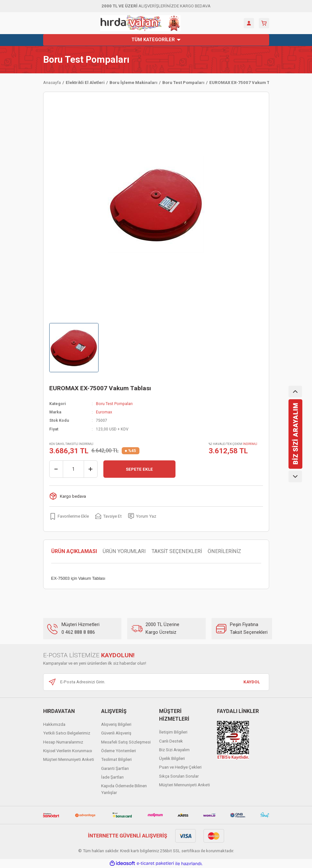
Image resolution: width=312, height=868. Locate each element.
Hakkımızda (54, 724)
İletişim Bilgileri (173, 732)
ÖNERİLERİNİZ (224, 551)
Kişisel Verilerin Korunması (68, 751)
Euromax (104, 412)
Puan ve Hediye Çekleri (180, 767)
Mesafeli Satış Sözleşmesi (126, 742)
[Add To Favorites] (69, 516)
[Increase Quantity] (90, 469)
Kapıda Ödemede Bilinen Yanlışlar (124, 789)
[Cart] (264, 23)
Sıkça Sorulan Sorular (179, 776)
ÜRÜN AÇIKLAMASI (74, 551)
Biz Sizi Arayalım (174, 750)
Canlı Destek (171, 741)
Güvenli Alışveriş (116, 733)
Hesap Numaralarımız (63, 742)
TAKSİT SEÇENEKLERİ (177, 551)
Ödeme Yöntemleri (118, 751)
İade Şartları (112, 777)
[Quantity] (73, 469)
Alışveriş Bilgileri (116, 724)
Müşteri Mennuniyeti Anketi (69, 759)
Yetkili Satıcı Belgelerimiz (67, 733)
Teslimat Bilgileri (116, 759)
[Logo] (140, 23)
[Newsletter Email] (156, 682)
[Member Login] (249, 23)
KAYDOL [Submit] (252, 682)
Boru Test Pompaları (86, 60)
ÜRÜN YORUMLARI (124, 551)
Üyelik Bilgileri (172, 758)
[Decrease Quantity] (56, 469)
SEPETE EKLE (139, 469)
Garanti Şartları (115, 768)
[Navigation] (156, 40)
